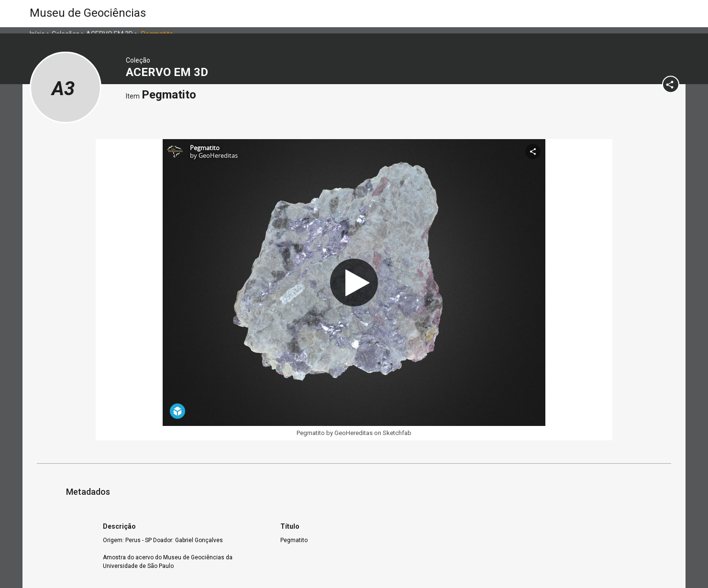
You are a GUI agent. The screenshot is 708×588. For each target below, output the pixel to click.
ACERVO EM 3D (168, 72)
